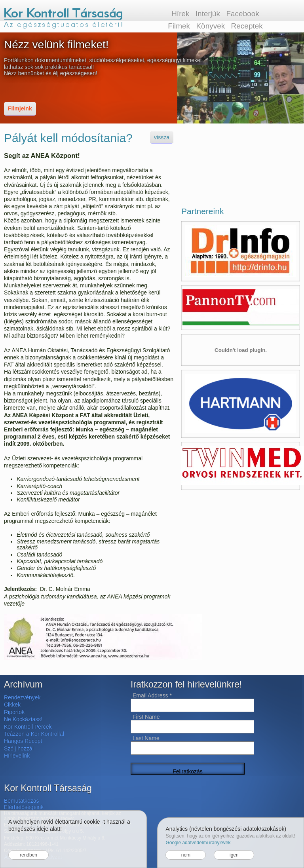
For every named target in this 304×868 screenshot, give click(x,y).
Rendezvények (22, 697)
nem (186, 855)
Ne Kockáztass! (23, 719)
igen (234, 855)
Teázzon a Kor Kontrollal (34, 734)
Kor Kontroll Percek (28, 727)
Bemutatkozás (22, 801)
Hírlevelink (17, 756)
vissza (162, 137)
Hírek (180, 14)
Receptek (247, 26)
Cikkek (12, 705)
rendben (28, 855)
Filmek (179, 26)
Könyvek (210, 26)
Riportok (14, 712)
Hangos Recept (23, 741)
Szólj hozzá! (19, 748)
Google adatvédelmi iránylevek (198, 843)
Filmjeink (20, 108)
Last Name (146, 738)
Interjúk (208, 14)
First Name (146, 717)
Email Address (152, 695)
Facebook (242, 14)
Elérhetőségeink (24, 807)
